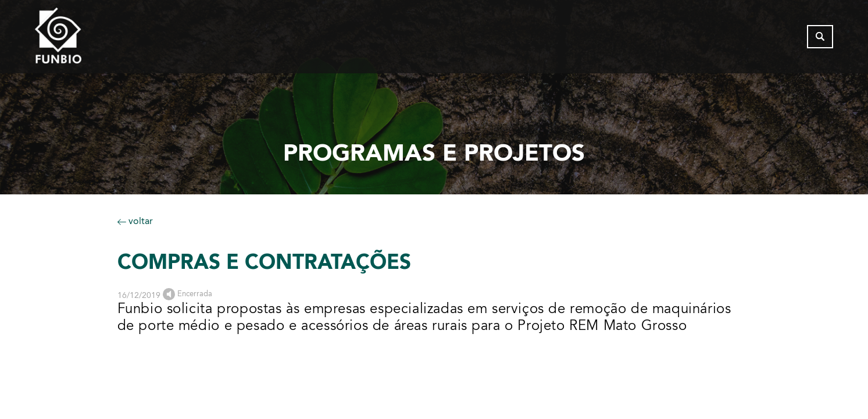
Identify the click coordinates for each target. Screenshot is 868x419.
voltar (135, 221)
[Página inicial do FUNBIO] (90, 38)
